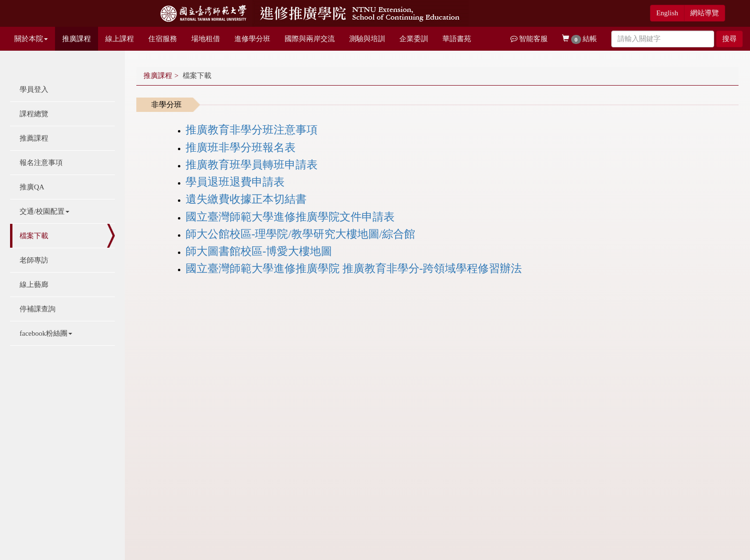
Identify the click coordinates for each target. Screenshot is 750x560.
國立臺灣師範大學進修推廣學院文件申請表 (290, 217)
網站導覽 (705, 13)
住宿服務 (163, 39)
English (667, 13)
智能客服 (529, 39)
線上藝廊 (34, 285)
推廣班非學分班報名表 (241, 148)
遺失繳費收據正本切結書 (246, 199)
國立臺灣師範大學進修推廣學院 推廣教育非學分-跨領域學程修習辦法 (354, 269)
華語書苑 (457, 39)
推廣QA (32, 187)
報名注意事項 (41, 163)
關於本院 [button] (31, 39)
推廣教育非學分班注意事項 (252, 130)
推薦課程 (34, 138)
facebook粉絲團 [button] (46, 333)
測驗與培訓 (367, 39)
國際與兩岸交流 (310, 39)
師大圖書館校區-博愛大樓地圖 (259, 251)
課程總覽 (34, 114)
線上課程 (120, 39)
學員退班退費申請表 (235, 182)
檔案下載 (34, 236)
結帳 (579, 39)
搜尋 (729, 39)
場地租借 (206, 39)
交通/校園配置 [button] (44, 211)
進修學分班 (252, 39)
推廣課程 (77, 39)
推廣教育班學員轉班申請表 (252, 165)
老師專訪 (34, 260)
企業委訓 (414, 39)
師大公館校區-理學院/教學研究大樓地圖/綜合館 (300, 234)
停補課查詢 (38, 309)
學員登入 (34, 89)
